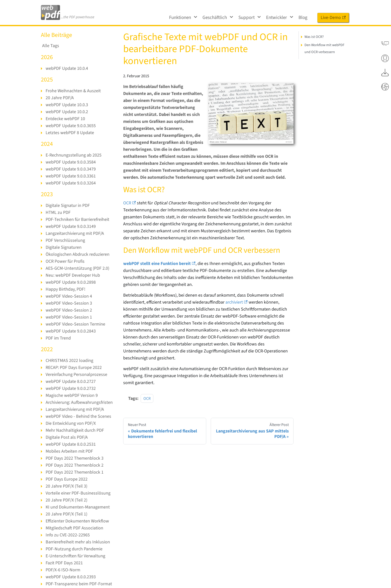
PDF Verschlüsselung (65, 240)
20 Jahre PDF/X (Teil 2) (66, 500)
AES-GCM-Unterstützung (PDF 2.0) (77, 268)
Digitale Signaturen (64, 247)
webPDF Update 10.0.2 (67, 112)
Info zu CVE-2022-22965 (68, 535)
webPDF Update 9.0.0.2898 (71, 282)
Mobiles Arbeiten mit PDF (69, 451)
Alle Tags (51, 46)
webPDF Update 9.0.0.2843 (71, 331)
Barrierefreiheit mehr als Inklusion (78, 542)
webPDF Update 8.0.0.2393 (71, 577)
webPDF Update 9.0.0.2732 (71, 388)
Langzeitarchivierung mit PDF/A (75, 233)
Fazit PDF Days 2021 (64, 563)
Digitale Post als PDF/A (67, 437)
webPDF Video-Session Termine (75, 324)
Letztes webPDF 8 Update (70, 133)
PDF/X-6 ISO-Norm (63, 570)
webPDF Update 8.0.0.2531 (71, 444)
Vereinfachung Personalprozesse (76, 375)
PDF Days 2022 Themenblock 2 (75, 465)
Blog (303, 18)
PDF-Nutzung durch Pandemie (74, 549)
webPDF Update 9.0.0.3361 (71, 176)
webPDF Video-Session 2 (69, 310)
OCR (130, 203)
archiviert (237, 302)
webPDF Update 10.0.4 (67, 68)
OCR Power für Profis (65, 261)
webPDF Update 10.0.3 (67, 105)
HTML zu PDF (58, 212)
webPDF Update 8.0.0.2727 (71, 381)
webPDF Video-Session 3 (69, 303)
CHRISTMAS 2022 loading (69, 361)
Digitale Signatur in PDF (68, 206)
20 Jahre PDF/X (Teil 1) (66, 514)
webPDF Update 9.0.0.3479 (71, 169)
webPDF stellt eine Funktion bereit (159, 264)
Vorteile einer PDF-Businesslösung (78, 493)
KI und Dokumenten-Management (78, 507)
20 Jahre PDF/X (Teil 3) (66, 486)
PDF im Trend (58, 338)
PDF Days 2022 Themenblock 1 (75, 472)
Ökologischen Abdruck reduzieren (78, 254)
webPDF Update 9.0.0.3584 (71, 162)
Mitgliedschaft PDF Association (74, 528)
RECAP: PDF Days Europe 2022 (74, 368)
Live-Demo (333, 18)
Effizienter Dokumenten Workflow (77, 521)
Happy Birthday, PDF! (65, 289)
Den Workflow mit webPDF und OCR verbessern (324, 48)
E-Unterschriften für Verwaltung (75, 556)
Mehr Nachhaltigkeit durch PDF (75, 430)
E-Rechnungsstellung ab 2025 (74, 155)
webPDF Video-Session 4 (69, 296)
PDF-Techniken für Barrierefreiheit (77, 219)
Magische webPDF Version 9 (72, 395)
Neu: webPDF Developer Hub (73, 275)
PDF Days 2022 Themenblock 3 (75, 458)
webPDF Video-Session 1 (69, 317)
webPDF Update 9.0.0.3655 (71, 126)
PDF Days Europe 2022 (67, 479)
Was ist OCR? (314, 37)
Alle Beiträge (56, 35)
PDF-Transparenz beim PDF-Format (79, 584)
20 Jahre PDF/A (60, 98)
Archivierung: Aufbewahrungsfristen (79, 402)
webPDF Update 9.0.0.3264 (71, 183)
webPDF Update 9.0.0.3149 (71, 226)
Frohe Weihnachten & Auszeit (73, 91)
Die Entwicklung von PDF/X (71, 423)
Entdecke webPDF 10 (65, 119)
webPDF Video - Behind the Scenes (78, 416)
